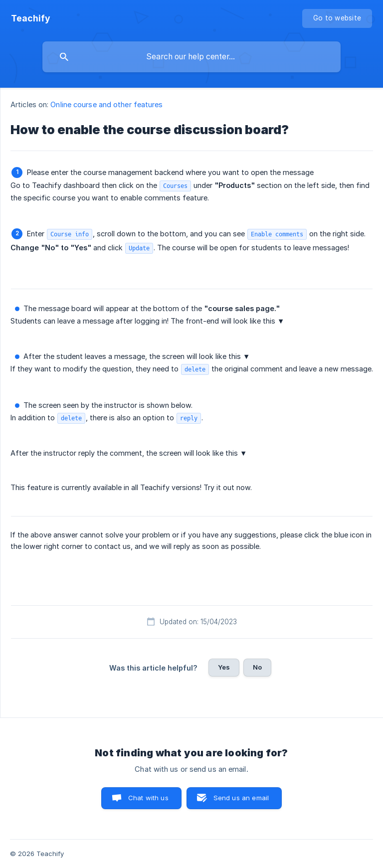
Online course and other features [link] (106, 104)
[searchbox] (191, 57)
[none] (31, 18)
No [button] (257, 667)
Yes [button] (224, 667)
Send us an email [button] (241, 798)
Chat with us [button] (148, 798)
